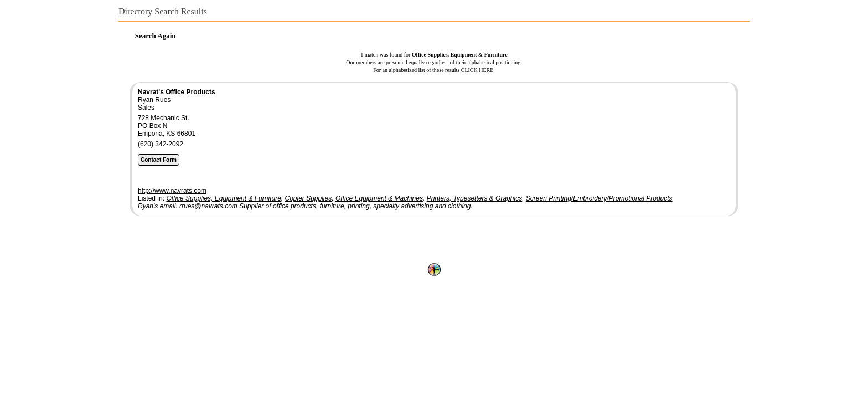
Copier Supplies (308, 198)
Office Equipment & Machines (379, 198)
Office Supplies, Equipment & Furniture (223, 198)
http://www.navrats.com (172, 191)
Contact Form (159, 160)
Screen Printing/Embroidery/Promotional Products (599, 198)
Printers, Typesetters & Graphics (475, 198)
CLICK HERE (477, 70)
